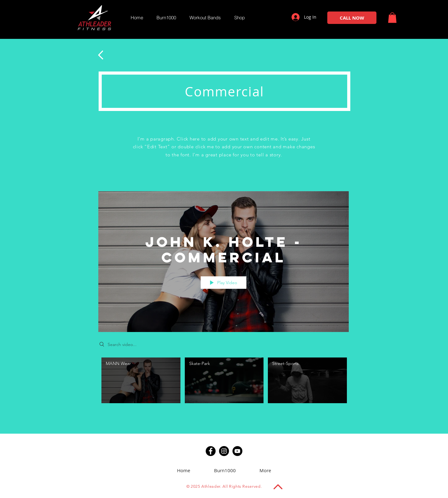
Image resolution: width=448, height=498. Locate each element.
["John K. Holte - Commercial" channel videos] (224, 382)
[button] (392, 18)
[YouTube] (237, 451)
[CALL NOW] (352, 18)
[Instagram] (224, 451)
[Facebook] (211, 451)
